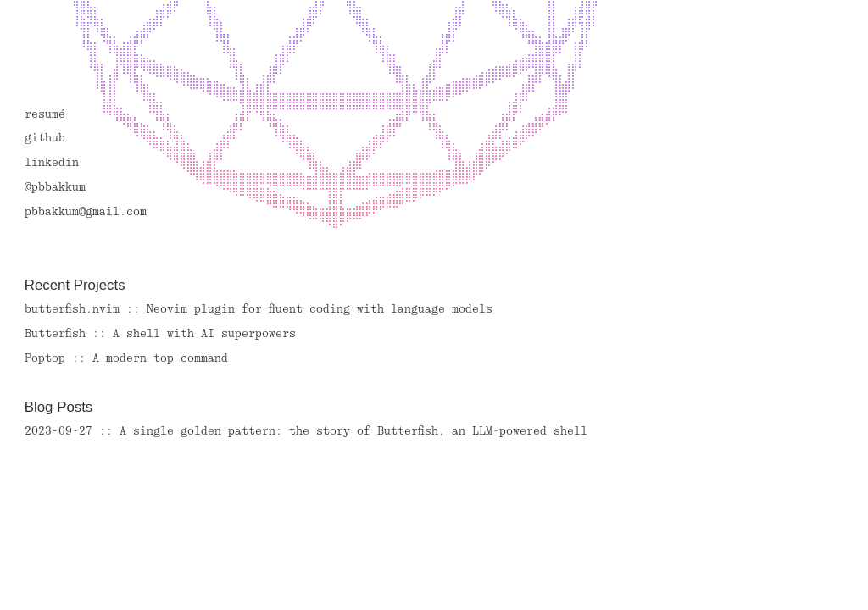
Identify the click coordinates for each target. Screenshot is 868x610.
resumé (45, 115)
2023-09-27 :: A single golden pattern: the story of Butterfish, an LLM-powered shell (306, 432)
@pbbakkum (55, 188)
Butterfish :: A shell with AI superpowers (160, 334)
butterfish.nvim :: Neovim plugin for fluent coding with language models (259, 310)
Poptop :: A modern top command (126, 359)
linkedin (52, 163)
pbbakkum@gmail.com (86, 212)
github (45, 139)
